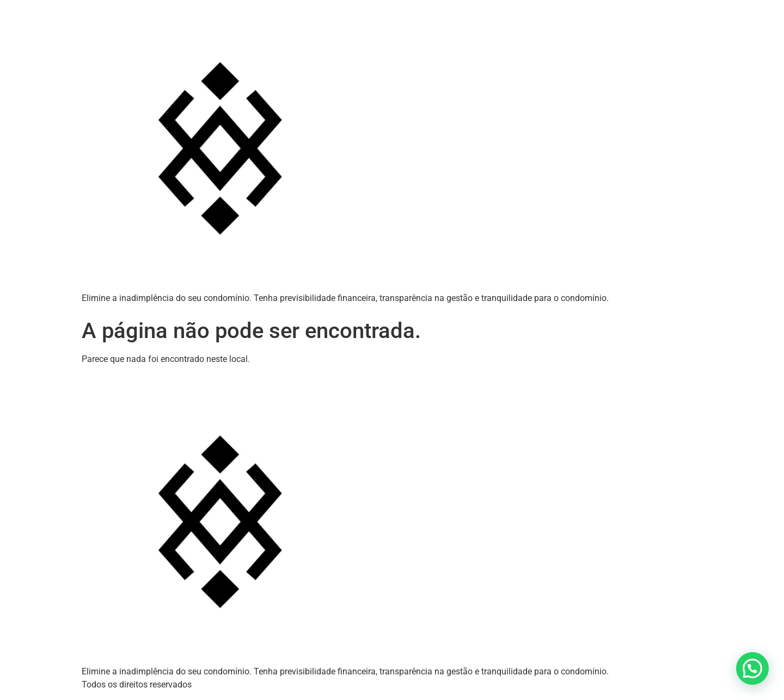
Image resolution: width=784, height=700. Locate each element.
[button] (752, 668)
